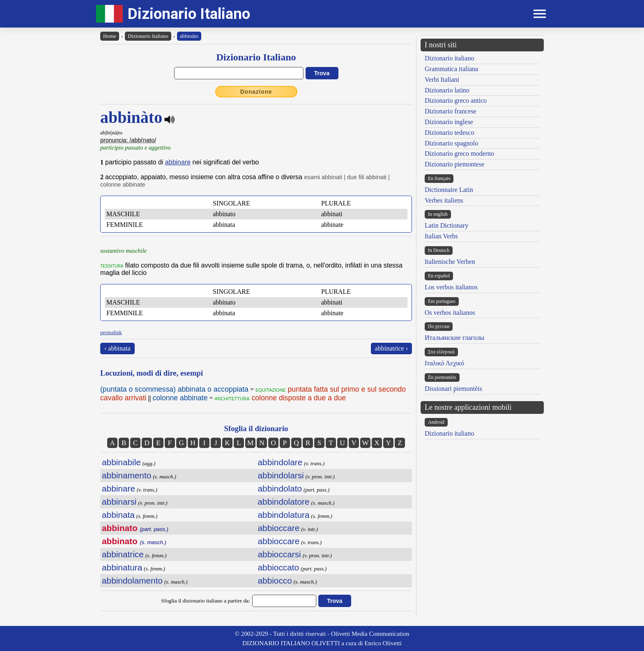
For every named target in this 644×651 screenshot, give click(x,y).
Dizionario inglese (449, 122)
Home (110, 36)
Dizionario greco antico (456, 100)
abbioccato (279, 567)
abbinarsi (119, 502)
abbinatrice (123, 554)
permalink (111, 332)
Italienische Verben (450, 262)
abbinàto (189, 36)
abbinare (178, 162)
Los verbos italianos (451, 287)
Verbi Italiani (442, 80)
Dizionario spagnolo (451, 143)
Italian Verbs (441, 236)
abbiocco (275, 581)
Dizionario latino (447, 90)
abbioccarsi (279, 554)
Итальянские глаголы (454, 338)
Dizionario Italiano (189, 14)
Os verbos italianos (450, 313)
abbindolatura (284, 515)
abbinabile (121, 462)
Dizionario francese (451, 111)
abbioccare (279, 528)
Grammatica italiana (451, 69)
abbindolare (280, 462)
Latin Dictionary (446, 225)
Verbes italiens (444, 200)
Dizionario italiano (449, 58)
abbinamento (126, 475)
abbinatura (122, 567)
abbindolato (280, 488)
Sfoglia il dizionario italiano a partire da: (206, 601)
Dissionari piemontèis (453, 389)
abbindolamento (132, 581)
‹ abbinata (117, 348)
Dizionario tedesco (449, 133)
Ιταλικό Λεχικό (444, 363)
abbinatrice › (391, 348)
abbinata (118, 515)
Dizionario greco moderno (459, 154)
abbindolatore (284, 502)
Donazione (256, 92)
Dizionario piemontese (454, 164)
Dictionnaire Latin (449, 190)
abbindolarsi (281, 475)
